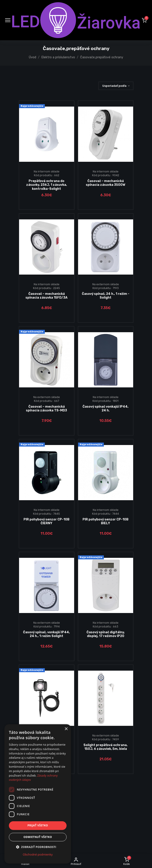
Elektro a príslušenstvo (58, 57)
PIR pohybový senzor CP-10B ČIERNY (46, 521)
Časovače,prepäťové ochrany (102, 57)
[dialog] (38, 794)
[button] (144, 20)
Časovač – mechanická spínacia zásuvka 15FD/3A (46, 296)
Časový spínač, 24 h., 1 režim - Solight (106, 296)
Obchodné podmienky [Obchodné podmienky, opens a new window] (38, 854)
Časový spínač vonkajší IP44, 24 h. (106, 409)
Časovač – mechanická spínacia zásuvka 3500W (106, 183)
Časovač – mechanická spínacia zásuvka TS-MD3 (46, 409)
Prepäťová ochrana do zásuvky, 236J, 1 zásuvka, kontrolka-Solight (47, 185)
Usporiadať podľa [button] (114, 86)
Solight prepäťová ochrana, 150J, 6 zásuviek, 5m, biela (106, 747)
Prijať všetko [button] (38, 825)
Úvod (33, 57)
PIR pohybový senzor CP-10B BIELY (106, 521)
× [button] (66, 729)
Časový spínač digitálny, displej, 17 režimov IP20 (106, 634)
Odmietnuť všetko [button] (38, 837)
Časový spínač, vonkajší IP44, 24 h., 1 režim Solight (46, 634)
